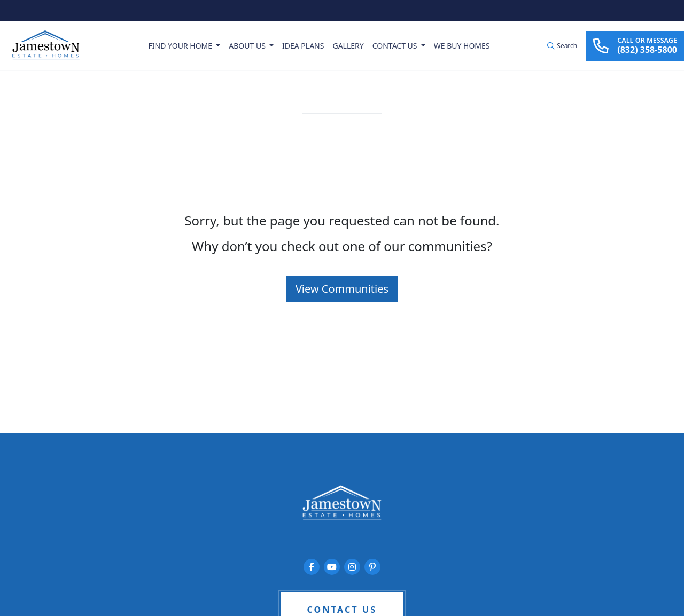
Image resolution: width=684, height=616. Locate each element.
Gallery (348, 46)
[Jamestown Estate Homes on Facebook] (312, 567)
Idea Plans (303, 46)
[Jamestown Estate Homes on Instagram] (352, 567)
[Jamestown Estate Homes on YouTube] (332, 567)
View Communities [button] (342, 289)
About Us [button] (248, 46)
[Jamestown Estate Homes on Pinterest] (372, 567)
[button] (562, 46)
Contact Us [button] (396, 46)
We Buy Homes (462, 46)
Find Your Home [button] (181, 46)
